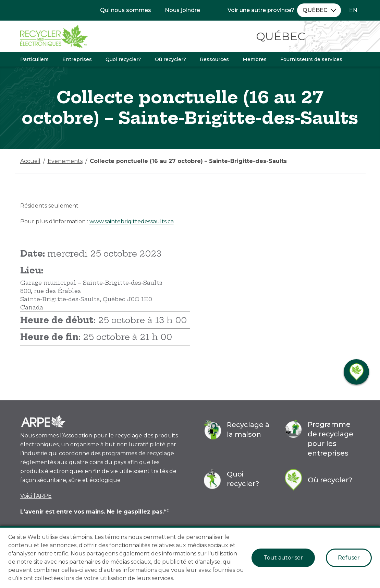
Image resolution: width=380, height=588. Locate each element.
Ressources (214, 59)
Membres (255, 59)
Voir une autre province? (261, 10)
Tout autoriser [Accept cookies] (283, 558)
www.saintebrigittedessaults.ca (132, 221)
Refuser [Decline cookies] (349, 558)
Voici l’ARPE (36, 496)
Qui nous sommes (126, 10)
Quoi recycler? (123, 59)
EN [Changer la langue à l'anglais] (353, 10)
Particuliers (34, 59)
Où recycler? (170, 59)
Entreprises (77, 59)
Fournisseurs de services (311, 59)
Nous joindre (182, 10)
